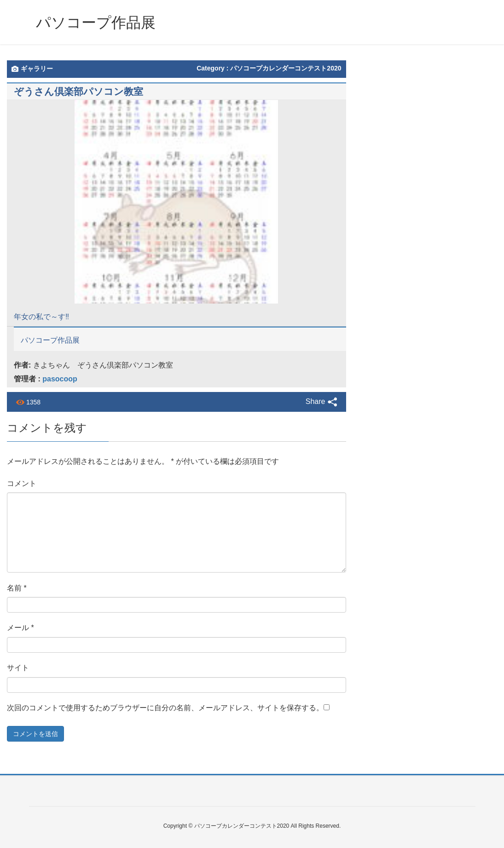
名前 (17, 588)
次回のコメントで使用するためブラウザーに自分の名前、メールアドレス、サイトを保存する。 (165, 708)
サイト (18, 668)
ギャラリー (32, 69)
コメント (22, 483)
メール (20, 628)
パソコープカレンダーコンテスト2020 (286, 68)
